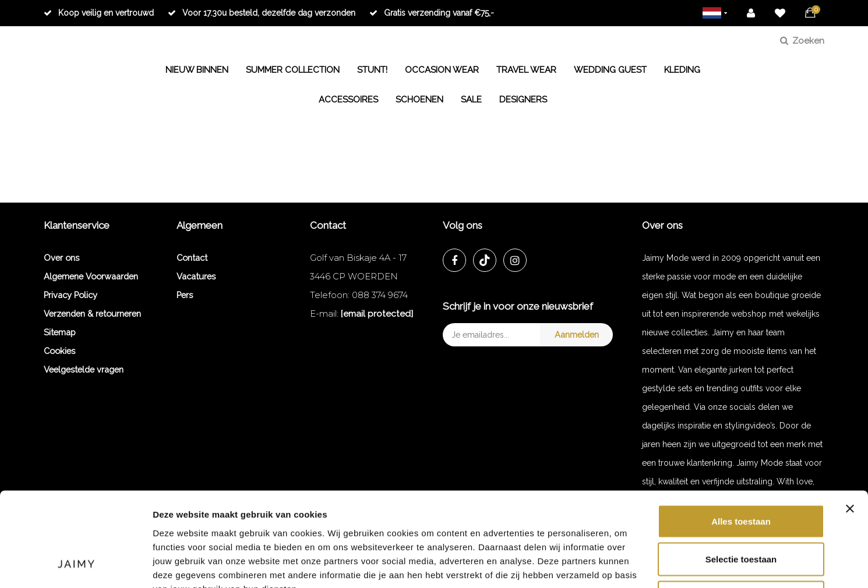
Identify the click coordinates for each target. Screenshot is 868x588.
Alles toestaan (741, 435)
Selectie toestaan (741, 474)
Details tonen (625, 565)
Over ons (61, 258)
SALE (471, 100)
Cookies (59, 351)
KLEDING (682, 70)
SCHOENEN (419, 100)
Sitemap (60, 332)
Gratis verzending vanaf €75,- (432, 13)
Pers (185, 295)
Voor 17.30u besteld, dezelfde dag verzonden (262, 13)
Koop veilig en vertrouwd (99, 13)
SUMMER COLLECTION (293, 70)
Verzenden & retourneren (92, 314)
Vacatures (196, 276)
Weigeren (741, 511)
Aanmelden (577, 334)
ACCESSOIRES (348, 100)
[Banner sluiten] (850, 423)
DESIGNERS (523, 100)
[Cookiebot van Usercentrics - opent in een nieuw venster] (75, 565)
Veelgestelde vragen (84, 369)
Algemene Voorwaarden (91, 276)
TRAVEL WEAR (526, 70)
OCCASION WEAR (442, 70)
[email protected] (377, 314)
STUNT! (372, 70)
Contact (192, 258)
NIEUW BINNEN (197, 70)
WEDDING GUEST (610, 70)
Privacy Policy (70, 295)
